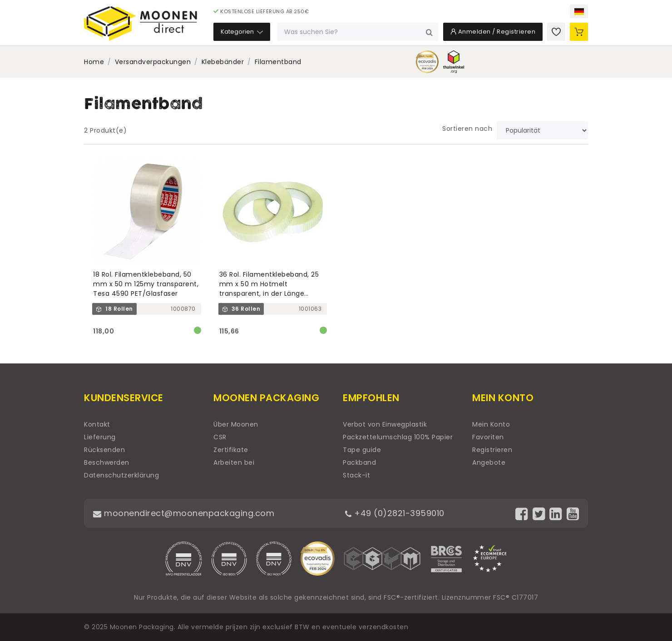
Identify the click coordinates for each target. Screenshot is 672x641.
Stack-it (356, 475)
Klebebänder (223, 62)
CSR (220, 437)
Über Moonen (236, 424)
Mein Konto (491, 424)
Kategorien (242, 32)
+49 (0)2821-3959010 (395, 513)
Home (94, 62)
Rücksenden (104, 450)
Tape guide (362, 450)
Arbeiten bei (234, 462)
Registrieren (492, 450)
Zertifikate (231, 450)
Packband (359, 462)
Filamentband (278, 62)
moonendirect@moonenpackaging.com (184, 513)
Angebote (489, 462)
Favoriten (488, 437)
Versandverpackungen (153, 62)
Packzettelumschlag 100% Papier (398, 437)
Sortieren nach (467, 129)
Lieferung (100, 437)
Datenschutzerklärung (121, 475)
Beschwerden (107, 462)
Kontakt (97, 424)
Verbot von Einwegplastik (385, 424)
